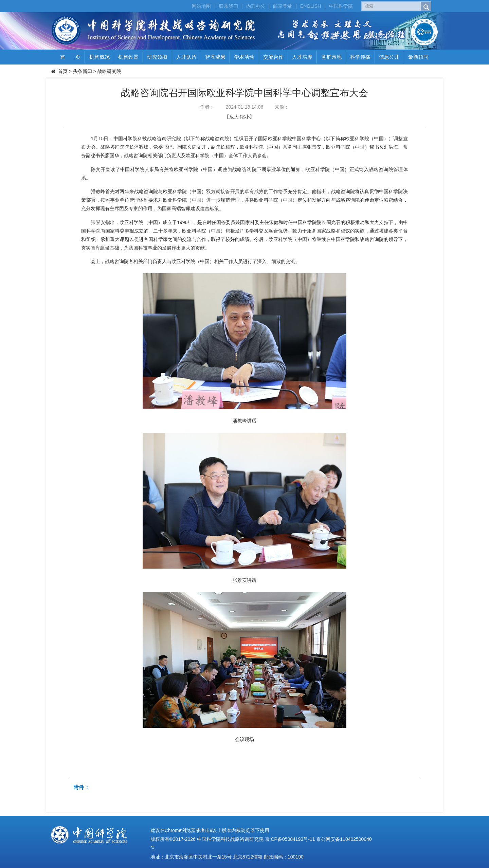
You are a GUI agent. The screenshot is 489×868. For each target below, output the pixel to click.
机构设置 (128, 57)
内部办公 (256, 6)
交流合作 (273, 57)
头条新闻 (83, 71)
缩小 (245, 117)
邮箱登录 (283, 6)
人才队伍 (186, 57)
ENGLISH (311, 6)
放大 (234, 117)
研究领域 (157, 57)
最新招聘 (418, 57)
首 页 (70, 57)
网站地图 (201, 6)
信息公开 (389, 57)
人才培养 (302, 57)
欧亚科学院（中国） (204, 231)
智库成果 (215, 57)
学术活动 (244, 57)
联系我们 (229, 6)
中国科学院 (341, 6)
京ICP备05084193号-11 (290, 839)
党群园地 (331, 57)
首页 (63, 71)
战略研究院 (109, 71)
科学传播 (360, 57)
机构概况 (99, 57)
